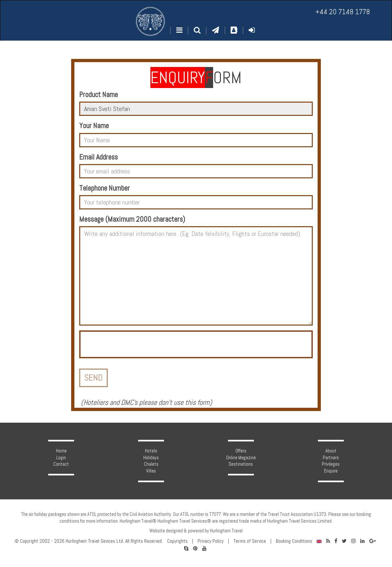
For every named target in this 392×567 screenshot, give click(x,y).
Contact (61, 464)
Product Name (98, 95)
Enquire (331, 471)
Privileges (331, 464)
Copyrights (177, 541)
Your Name (94, 126)
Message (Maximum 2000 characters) (132, 219)
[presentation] (130, 344)
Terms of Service (250, 541)
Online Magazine (241, 458)
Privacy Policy (211, 541)
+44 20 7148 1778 (343, 12)
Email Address (98, 157)
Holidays (151, 458)
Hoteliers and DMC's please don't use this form (147, 402)
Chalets (151, 464)
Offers (241, 451)
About (331, 451)
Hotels (151, 451)
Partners (331, 458)
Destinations (241, 464)
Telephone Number (104, 188)
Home (61, 451)
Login (61, 458)
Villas (151, 471)
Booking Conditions (294, 541)
